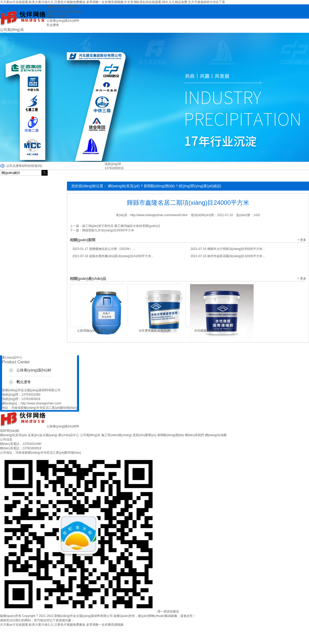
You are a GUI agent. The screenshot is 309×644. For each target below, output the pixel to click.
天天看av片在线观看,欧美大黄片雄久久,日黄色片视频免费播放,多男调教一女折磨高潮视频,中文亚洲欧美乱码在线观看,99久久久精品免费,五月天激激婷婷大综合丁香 (113, 2)
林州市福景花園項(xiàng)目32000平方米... (228, 256)
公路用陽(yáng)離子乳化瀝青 (97, 331)
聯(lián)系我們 (195, 435)
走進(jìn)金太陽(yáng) (43, 435)
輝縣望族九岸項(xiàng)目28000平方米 (108, 230)
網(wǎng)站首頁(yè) (124, 186)
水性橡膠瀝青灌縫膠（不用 (213, 331)
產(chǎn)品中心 (69, 435)
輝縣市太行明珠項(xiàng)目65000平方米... (228, 249)
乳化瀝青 (53, 25)
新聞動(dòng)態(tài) (159, 186)
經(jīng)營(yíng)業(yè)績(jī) (200, 186)
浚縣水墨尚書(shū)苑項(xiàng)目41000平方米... (113, 256)
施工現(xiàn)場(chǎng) (116, 435)
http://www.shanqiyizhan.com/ (41, 403)
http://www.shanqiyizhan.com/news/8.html (159, 215)
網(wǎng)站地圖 (216, 435)
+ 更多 (302, 240)
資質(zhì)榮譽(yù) (145, 435)
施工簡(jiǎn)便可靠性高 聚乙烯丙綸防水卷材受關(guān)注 (121, 226)
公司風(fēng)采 (90, 435)
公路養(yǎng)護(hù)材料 (63, 21)
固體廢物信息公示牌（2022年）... (104, 249)
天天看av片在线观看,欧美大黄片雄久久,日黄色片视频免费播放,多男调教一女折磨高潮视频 (62, 625)
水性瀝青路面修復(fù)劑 (155, 331)
